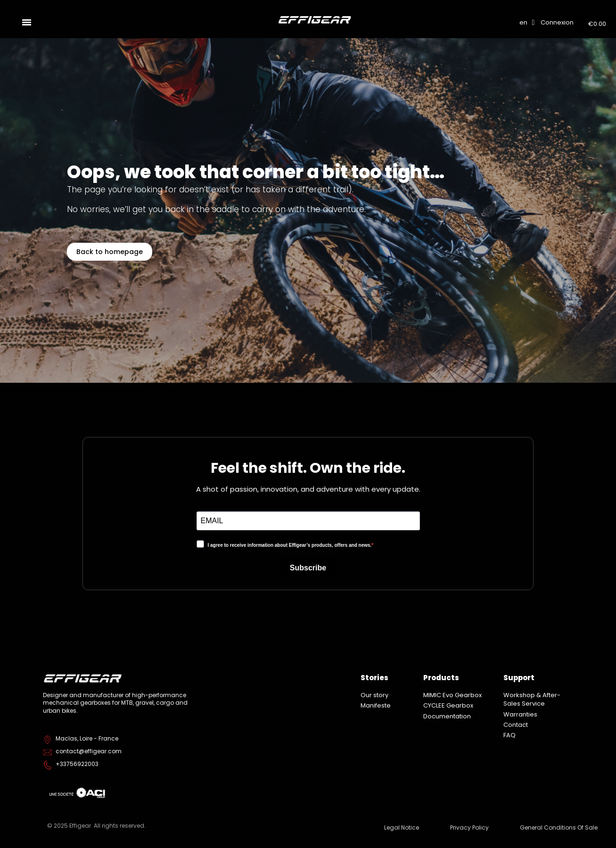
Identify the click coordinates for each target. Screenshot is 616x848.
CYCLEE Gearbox (448, 705)
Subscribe (308, 568)
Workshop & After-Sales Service (532, 699)
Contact (516, 725)
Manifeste (376, 705)
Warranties (520, 714)
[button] (110, 252)
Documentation (447, 716)
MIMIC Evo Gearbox (452, 695)
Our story (374, 695)
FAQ (509, 735)
